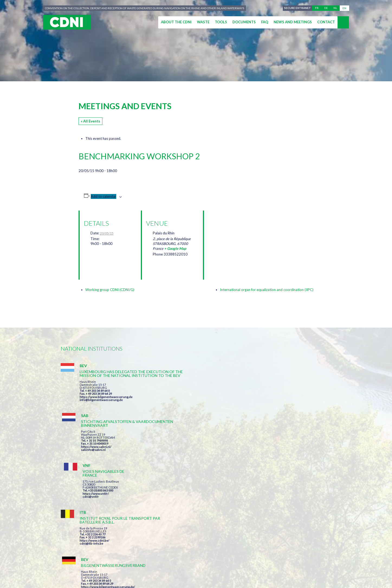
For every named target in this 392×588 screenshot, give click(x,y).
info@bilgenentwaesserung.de (101, 411)
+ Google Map (175, 248)
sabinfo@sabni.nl (185, 404)
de (326, 8)
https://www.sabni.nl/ (187, 401)
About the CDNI (176, 22)
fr (317, 8)
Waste (203, 22)
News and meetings (293, 22)
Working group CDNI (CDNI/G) (110, 290)
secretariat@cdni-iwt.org (356, 539)
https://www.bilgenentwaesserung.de (106, 408)
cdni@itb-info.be (91, 463)
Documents (244, 22)
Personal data (236, 564)
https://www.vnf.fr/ (278, 394)
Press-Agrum (100, 574)
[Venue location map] (237, 239)
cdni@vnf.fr (273, 397)
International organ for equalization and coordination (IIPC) (267, 290)
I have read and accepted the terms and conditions (229, 507)
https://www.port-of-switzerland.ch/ (291, 463)
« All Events (90, 121)
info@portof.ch (276, 466)
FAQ (265, 22)
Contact (326, 22)
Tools (221, 22)
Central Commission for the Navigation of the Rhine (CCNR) (124, 564)
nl (335, 8)
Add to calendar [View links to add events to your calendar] (103, 196)
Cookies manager (275, 564)
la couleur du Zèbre (145, 574)
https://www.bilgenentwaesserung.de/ (199, 456)
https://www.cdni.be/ (94, 460)
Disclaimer (203, 564)
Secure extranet (297, 8)
